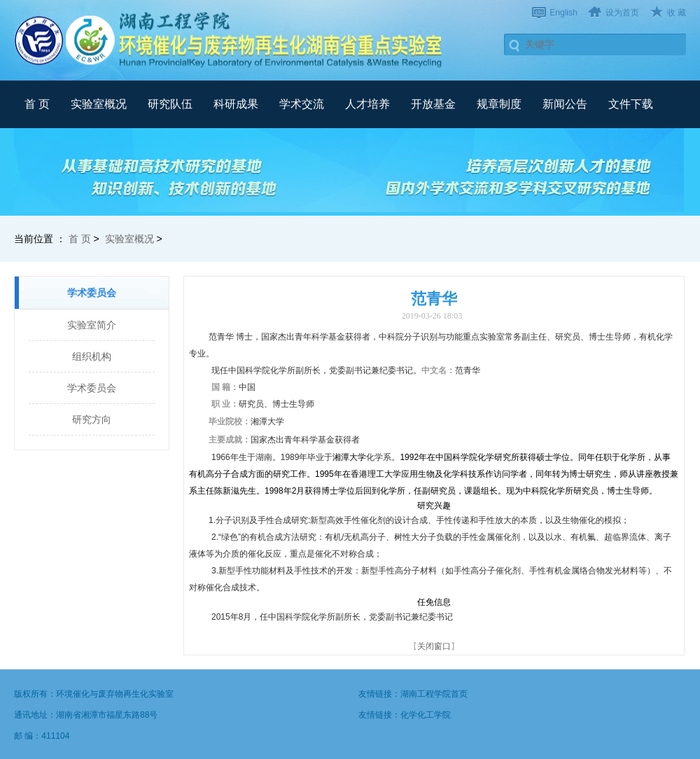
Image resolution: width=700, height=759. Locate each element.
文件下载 (631, 104)
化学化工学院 (426, 715)
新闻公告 (565, 104)
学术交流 (302, 104)
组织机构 (92, 356)
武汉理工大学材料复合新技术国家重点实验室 (231, 40)
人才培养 (367, 104)
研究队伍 (170, 104)
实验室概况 (99, 104)
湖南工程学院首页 (434, 694)
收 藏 (677, 13)
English (563, 13)
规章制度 (499, 104)
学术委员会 (92, 388)
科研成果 (236, 104)
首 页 (37, 104)
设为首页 (622, 13)
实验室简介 (92, 325)
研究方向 (92, 419)
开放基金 (433, 104)
